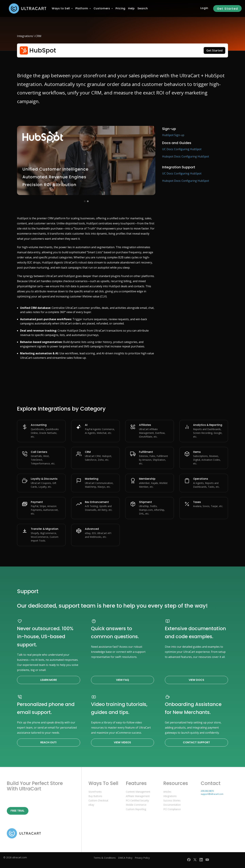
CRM (38, 36)
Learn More (49, 680)
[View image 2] (88, 201)
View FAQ (122, 680)
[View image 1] (85, 201)
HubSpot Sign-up (173, 135)
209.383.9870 (207, 791)
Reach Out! (48, 742)
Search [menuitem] (143, 8)
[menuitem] (61, 8)
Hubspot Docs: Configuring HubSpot (186, 156)
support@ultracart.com (212, 794)
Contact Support (196, 742)
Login (204, 8)
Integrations (25, 36)
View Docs (196, 680)
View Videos (122, 742)
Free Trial (18, 811)
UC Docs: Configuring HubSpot (182, 149)
